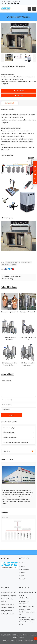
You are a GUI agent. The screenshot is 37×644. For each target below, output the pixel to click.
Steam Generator (16, 276)
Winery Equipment (9, 433)
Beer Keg (10, 279)
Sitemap (20, 641)
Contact (9, 1)
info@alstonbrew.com (26, 598)
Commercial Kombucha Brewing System (16, 442)
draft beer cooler (26, 262)
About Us (22, 563)
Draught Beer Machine (13, 262)
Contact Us (23, 579)
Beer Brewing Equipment (11, 428)
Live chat (19, 95)
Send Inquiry (19, 91)
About (3, 1)
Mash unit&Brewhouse (8, 604)
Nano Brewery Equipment (9, 596)
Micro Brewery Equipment (9, 592)
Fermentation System (7, 608)
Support (22, 576)
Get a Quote (16, 1)
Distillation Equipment (10, 437)
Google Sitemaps (29, 641)
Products (22, 566)
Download (22, 573)
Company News (24, 569)
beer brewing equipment (9, 265)
